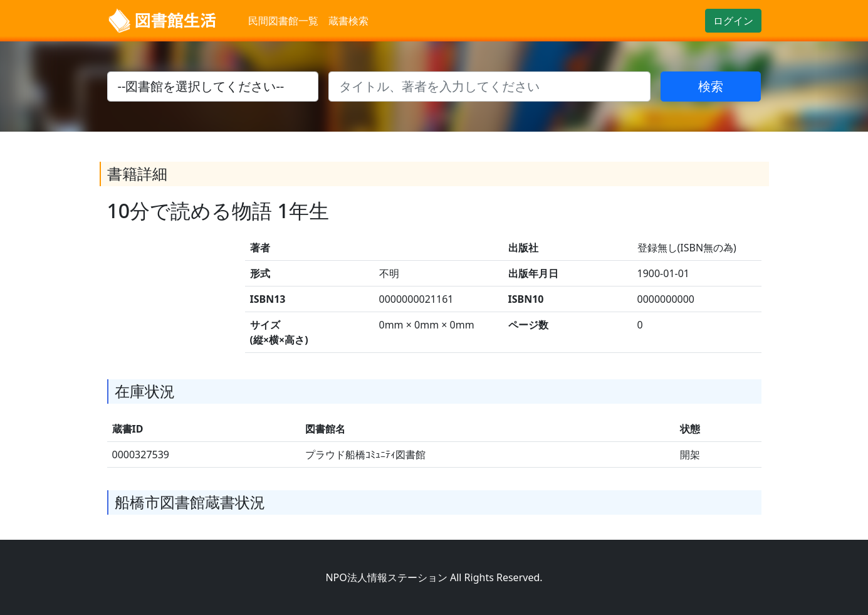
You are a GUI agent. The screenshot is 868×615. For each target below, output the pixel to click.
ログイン (733, 21)
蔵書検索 (348, 21)
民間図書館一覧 (283, 21)
